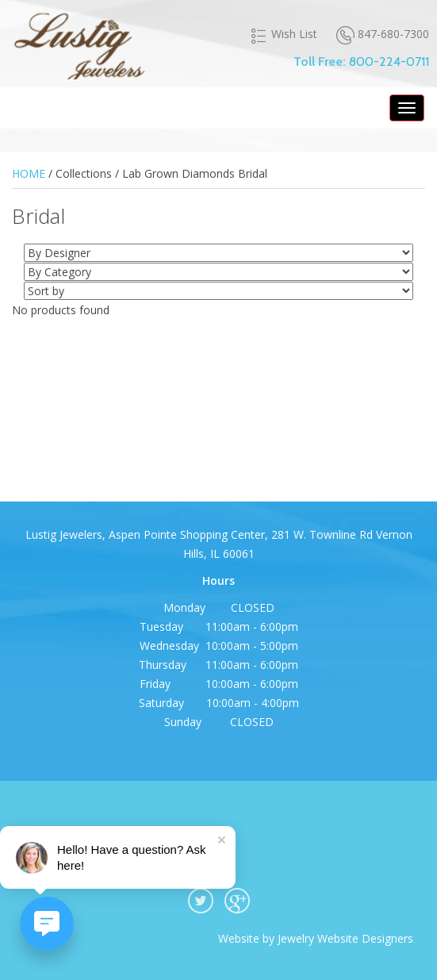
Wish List (284, 34)
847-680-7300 (383, 35)
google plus (237, 901)
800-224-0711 (389, 61)
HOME (29, 173)
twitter (201, 901)
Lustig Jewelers (79, 44)
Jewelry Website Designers (345, 938)
